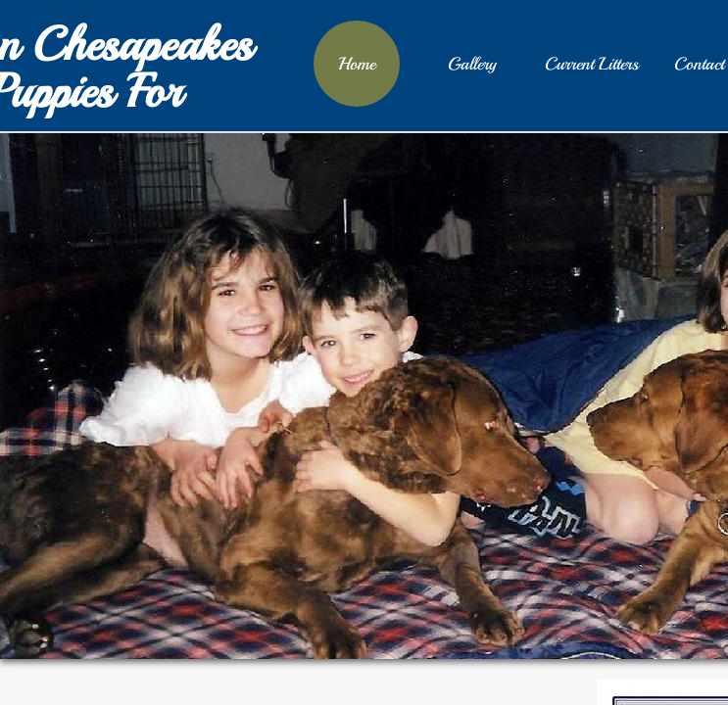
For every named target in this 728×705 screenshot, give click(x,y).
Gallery (472, 64)
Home (357, 64)
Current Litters (592, 64)
